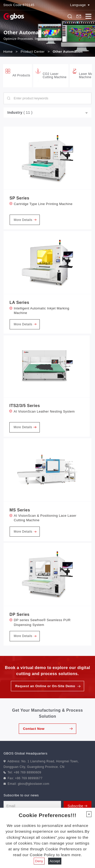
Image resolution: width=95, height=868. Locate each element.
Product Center (33, 52)
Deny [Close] (39, 861)
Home (8, 52)
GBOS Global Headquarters (25, 753)
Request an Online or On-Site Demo (45, 686)
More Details (25, 220)
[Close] (89, 814)
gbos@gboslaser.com (34, 784)
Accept (55, 861)
